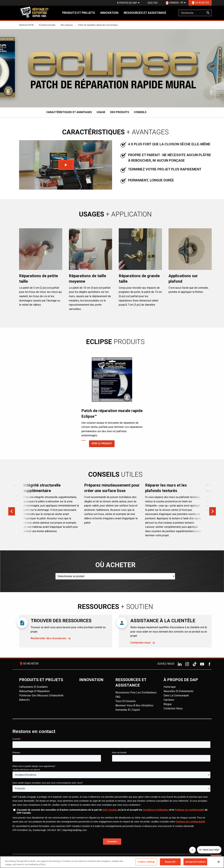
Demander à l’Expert (128, 710)
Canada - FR (174, 3)
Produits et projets (79, 13)
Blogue (168, 704)
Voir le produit (98, 444)
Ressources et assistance (145, 13)
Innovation (109, 13)
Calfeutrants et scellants (33, 687)
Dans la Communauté (176, 695)
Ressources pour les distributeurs (136, 692)
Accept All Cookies (195, 862)
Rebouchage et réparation (34, 691)
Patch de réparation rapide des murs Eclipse (98, 25)
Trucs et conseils (126, 701)
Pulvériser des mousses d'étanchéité (41, 695)
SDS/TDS (153, 3)
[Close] (219, 862)
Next (213, 511)
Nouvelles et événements (179, 691)
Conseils (140, 112)
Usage (101, 112)
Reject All (170, 862)
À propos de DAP (127, 3)
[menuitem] (127, 3)
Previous (12, 511)
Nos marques (67, 25)
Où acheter (200, 3)
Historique (170, 687)
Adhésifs (24, 700)
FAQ (118, 697)
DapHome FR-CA (26, 25)
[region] (112, 862)
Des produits (120, 112)
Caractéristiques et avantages (69, 112)
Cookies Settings (146, 862)
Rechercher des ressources (49, 638)
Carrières (169, 700)
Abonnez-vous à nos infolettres (134, 705)
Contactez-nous (140, 643)
